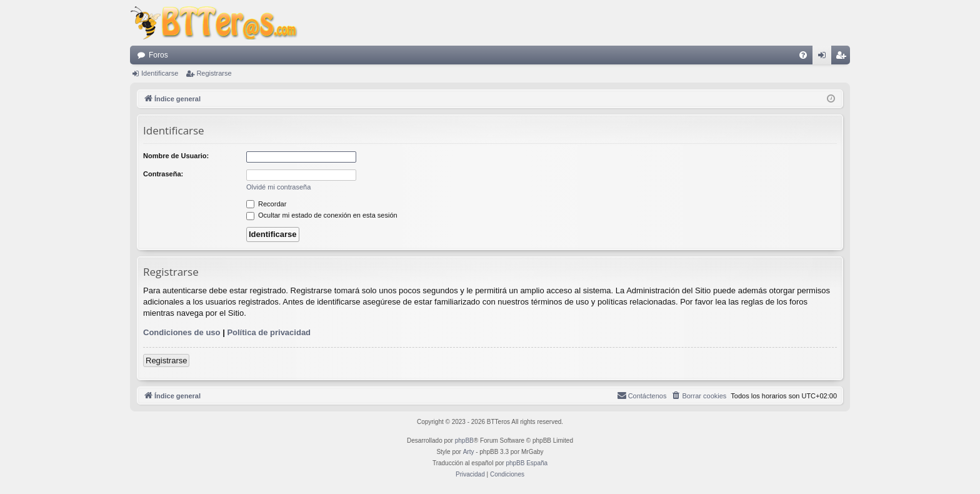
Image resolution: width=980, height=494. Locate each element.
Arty (469, 452)
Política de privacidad (269, 332)
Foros (158, 55)
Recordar (266, 204)
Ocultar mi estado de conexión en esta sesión (322, 215)
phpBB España (527, 463)
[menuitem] (803, 55)
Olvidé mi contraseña (278, 187)
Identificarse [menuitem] (825, 58)
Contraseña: (163, 174)
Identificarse (160, 73)
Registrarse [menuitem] (843, 58)
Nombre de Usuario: (176, 156)
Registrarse (214, 73)
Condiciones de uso (182, 332)
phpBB (464, 441)
